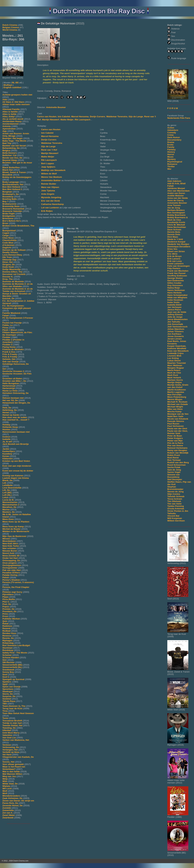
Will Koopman (175, 518)
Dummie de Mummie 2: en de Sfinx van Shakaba (18, 285)
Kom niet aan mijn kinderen (17, 466)
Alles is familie (10, 112)
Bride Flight (9, 214)
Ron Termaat (174, 460)
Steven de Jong (175, 492)
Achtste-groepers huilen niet (17, 95)
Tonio (5, 718)
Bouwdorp (8, 197)
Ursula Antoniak (176, 509)
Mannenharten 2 (11, 505)
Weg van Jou (9, 776)
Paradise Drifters (11, 573)
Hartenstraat (9, 386)
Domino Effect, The (12, 272)
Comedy (172, 133)
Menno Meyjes (175, 399)
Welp (5, 779)
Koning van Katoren (13, 476)
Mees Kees (8, 519)
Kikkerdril (8, 459)
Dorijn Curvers (97, 117)
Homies (6, 429)
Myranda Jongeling (51, 197)
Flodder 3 (7, 345)
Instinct (6, 437)
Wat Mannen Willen (12, 774)
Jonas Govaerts (176, 336)
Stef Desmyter (175, 479)
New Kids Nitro (10, 543)
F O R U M (173, 108)
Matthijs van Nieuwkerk (53, 170)
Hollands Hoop (10, 427)
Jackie (6, 449)
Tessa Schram (175, 499)
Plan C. (6, 602)
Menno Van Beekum (51, 177)
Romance (172, 164)
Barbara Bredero (176, 210)
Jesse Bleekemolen (177, 319)
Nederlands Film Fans (179, 118)
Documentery (174, 140)
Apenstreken (9, 129)
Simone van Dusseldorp (173, 476)
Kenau (6, 456)
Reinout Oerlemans (177, 448)
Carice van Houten (47, 117)
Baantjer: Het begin (13, 138)
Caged (6, 233)
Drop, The (8, 279)
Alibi (5, 100)
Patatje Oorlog (10, 575)
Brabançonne (9, 204)
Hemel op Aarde (11, 415)
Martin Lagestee (176, 392)
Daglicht (7, 248)
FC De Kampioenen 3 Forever (18, 318)
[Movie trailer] (86, 60)
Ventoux (7, 745)
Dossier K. (8, 277)
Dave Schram (174, 230)
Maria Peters (174, 370)
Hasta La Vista (10, 391)
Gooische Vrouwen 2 (13, 371)
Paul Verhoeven (175, 426)
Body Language (11, 182)
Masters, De (9, 512)
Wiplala (6, 786)
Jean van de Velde (177, 312)
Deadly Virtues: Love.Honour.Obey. (12, 254)
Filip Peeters (174, 268)
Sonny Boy (8, 672)
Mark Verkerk (174, 378)
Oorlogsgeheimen (12, 565)
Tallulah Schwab (176, 496)
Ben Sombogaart (176, 213)
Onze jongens (10, 563)
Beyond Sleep (10, 160)
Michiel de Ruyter (12, 529)
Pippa (5, 597)
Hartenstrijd (9, 388)
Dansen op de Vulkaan (14, 250)
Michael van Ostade (178, 404)
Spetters (7, 682)
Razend (6, 628)
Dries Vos (172, 249)
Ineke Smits (173, 302)
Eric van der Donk (50, 201)
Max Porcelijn (174, 395)
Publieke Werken (11, 619)
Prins (5, 614)
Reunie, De (8, 638)
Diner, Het (8, 262)
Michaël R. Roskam (177, 402)
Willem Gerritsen (176, 521)
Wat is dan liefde (11, 772)
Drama (171, 142)
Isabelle (6, 439)
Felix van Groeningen (178, 266)
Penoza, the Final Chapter (16, 587)
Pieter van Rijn (175, 441)
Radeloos (7, 626)
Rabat (5, 624)
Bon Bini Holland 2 (12, 189)
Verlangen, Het (10, 750)
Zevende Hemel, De (13, 805)
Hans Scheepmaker (177, 295)
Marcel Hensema (80, 117)
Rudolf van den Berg (178, 462)
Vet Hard (7, 755)
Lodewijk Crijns (175, 353)
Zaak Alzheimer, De (12, 798)
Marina (6, 510)
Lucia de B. (8, 500)
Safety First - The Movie (15, 653)
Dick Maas (173, 237)
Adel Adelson (174, 181)
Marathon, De (9, 507)
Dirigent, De (9, 265)
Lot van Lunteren (50, 208)
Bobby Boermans (176, 215)
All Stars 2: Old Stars (13, 102)
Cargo (6, 235)
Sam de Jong (174, 470)
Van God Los (9, 738)
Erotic (170, 145)
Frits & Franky (10, 354)
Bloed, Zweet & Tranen (14, 172)
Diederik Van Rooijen (178, 244)
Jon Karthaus (174, 334)
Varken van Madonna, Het (16, 740)
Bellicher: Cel (9, 155)
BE (17, 83)
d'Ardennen (8, 245)
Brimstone (8, 218)
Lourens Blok (174, 356)
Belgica (6, 150)
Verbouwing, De (11, 747)
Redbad (6, 631)
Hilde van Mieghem (177, 298)
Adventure (173, 130)
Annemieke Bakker (51, 180)
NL (13, 83)
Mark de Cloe (174, 373)
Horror (171, 154)
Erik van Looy (175, 261)
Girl (4, 369)
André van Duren (176, 193)
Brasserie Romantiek (13, 209)
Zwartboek (8, 818)
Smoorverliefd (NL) (12, 667)
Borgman (7, 192)
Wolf (5, 791)
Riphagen (7, 641)
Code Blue (8, 243)
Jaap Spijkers (48, 167)
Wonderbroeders (11, 796)
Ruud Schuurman (176, 465)
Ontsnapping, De (11, 560)
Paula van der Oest (177, 429)
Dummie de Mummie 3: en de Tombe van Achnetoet (18, 290)
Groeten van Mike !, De (14, 381)
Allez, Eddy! (9, 117)
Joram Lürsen (175, 339)
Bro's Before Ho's (12, 221)
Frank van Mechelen (178, 271)
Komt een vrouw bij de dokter (18, 471)
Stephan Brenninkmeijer (175, 488)
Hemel (6, 412)
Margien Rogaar (176, 368)
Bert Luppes (47, 163)
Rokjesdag (8, 643)
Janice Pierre (174, 310)
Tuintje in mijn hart (12, 723)
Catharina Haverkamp (52, 204)
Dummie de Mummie (13, 281)
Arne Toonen (174, 205)
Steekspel (8, 691)
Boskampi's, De (11, 194)
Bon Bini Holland (11, 187)
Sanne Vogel (174, 472)
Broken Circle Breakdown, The (18, 226)
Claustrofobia (10, 240)
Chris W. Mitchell (176, 225)
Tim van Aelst (174, 504)
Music (170, 157)
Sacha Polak (174, 467)
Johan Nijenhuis (176, 329)
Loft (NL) (7, 495)
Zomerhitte (8, 810)
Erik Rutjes (47, 211)
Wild (5, 781)
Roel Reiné (173, 458)
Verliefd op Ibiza (11, 752)
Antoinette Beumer (177, 203)
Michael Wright (175, 407)
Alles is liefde (9, 114)
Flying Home (9, 347)
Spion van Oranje (11, 687)
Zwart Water (9, 815)
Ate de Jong (174, 208)
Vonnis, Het (8, 762)
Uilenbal (7, 730)
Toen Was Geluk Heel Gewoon (18, 713)
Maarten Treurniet (177, 363)
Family (171, 147)
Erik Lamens (174, 259)
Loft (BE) (7, 493)
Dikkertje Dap (9, 260)
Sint (5, 660)
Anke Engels (48, 194)
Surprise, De (9, 696)
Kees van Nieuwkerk (178, 351)
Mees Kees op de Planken (16, 522)
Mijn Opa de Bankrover (14, 536)
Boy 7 (5, 201)
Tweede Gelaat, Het (12, 725)
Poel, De (7, 604)
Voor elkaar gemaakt (13, 764)
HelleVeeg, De (10, 410)
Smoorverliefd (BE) (12, 665)
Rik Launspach (83, 120)
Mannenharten (10, 502)
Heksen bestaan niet (13, 398)
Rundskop (8, 650)
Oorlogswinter (10, 568)
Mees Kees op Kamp (13, 527)
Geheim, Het (9, 359)
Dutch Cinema (10, 25)
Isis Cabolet (64, 117)
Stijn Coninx (174, 494)
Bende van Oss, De (12, 158)
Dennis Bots (174, 232)
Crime (170, 135)
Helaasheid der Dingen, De (16, 403)
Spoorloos (8, 689)
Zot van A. (8, 813)
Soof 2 (6, 677)
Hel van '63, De (10, 400)
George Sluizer (175, 278)
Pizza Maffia (9, 599)
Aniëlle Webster (176, 196)
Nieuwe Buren (10, 551)
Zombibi (7, 808)
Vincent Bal (173, 516)
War (169, 169)
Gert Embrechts (176, 281)
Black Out (8, 170)
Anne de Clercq (175, 200)
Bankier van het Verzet (14, 146)
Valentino (7, 735)
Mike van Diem (175, 409)
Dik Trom (7, 257)
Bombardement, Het (13, 184)
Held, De (7, 408)
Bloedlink (7, 175)
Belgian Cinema (11, 27)
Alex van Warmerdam (178, 191)
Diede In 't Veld (175, 239)
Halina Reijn (174, 288)
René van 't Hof (49, 150)
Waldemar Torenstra (117, 117)
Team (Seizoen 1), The (14, 706)
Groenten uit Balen (12, 379)
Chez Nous (8, 238)
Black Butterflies (11, 167)
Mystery (171, 159)
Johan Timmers (175, 331)
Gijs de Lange (136, 117)
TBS (5, 704)
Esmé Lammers (175, 264)
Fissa (5, 328)
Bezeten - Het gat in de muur (17, 163)
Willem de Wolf (49, 174)
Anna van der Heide (178, 198)
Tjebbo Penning (176, 506)
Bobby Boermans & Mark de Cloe (178, 219)
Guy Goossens (175, 285)
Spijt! (5, 684)
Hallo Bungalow (11, 383)
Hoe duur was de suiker (15, 417)
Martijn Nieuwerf (51, 120)
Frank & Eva (9, 352)
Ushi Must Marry (11, 733)
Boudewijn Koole (176, 222)
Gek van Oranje (11, 362)
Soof (5, 674)
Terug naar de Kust (12, 708)
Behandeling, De (11, 148)
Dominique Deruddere (179, 247)
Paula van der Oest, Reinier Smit (178, 432)
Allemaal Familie (11, 109)
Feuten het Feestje (12, 323)
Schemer (7, 655)
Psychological (175, 162)
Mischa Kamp (174, 412)
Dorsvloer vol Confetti (14, 274)
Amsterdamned (10, 124)
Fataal (6, 315)
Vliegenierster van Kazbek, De (18, 757)
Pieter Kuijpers (175, 438)
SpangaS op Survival (13, 679)
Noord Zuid (8, 553)
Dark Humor (174, 137)
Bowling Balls (10, 199)
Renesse (7, 636)
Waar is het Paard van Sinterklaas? (14, 768)
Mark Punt (173, 375)
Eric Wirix (172, 254)
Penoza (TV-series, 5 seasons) (18, 582)
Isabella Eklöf (174, 305)
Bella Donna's (10, 153)
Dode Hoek (8, 267)
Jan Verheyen (174, 307)
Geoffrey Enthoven (177, 276)
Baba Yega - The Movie (14, 141)
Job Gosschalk (175, 324)
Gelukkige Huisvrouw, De (16, 364)
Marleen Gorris (175, 380)
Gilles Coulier (174, 283)
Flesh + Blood (10, 330)
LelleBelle (8, 485)
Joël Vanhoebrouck (177, 327)
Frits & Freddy (10, 357)
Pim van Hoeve (175, 445)
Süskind (7, 699)
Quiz (5, 621)
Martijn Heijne (175, 382)
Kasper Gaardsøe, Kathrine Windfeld (177, 347)
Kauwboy (7, 454)
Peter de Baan (175, 436)
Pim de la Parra (175, 443)
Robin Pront (174, 455)
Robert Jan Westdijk (178, 453)
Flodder (6, 337)
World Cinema (10, 30)
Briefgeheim (9, 216)
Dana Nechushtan (177, 227)
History (171, 152)
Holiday (6, 425)
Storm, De (8, 694)
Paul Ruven (173, 424)
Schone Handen (11, 658)
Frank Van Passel (176, 273)
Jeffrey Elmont (175, 314)
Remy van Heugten (177, 450)
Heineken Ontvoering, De (16, 393)
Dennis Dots (174, 234)
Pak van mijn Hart (12, 570)
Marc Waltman (175, 365)
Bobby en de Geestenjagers (17, 177)
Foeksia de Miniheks (13, 349)
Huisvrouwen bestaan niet (16, 432)
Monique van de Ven (178, 414)
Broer (5, 223)
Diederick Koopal (176, 242)
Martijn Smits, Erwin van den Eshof (178, 386)
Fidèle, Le (8, 325)
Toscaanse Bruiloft (12, 721)
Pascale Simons (176, 421)
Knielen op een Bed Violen (16, 461)
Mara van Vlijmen (50, 187)
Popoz (6, 607)
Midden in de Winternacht (16, 531)
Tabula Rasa (9, 701)
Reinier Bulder (49, 184)
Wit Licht (7, 789)
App (5, 131)
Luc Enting (173, 358)
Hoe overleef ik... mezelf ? (16, 420)
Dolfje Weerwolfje (12, 269)
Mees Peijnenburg (177, 397)
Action (171, 128)
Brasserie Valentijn (12, 211)
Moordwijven (9, 541)
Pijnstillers (8, 594)
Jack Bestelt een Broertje (16, 444)
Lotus (5, 497)
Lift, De (6, 490)
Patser (6, 577)
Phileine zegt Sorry (12, 592)
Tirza (5, 711)
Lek (4, 483)
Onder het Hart (10, 558)
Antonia (7, 126)
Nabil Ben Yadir (175, 416)
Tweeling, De (9, 728)
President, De (9, 611)
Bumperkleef (9, 231)
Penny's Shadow (11, 580)
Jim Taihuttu (174, 322)
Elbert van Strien (176, 251)
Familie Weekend (11, 313)
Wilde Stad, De (10, 784)
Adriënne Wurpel (176, 188)
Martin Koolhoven (177, 390)
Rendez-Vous (9, 633)
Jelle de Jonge (175, 317)
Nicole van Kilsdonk (178, 419)
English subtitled (12, 87)
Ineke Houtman (175, 300)
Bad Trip (7, 143)
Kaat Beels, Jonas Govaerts (177, 342)
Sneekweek (8, 670)
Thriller (171, 167)
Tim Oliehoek (174, 501)
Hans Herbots (174, 293)
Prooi (5, 616)
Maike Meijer (67, 120)
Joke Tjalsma (48, 191)
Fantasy (171, 150)
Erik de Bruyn (174, 256)
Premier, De (8, 609)
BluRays (8, 85)
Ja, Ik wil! (7, 442)
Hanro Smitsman (176, 290)
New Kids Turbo (11, 546)
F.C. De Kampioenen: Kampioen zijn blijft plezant (17, 307)
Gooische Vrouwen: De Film (17, 374)
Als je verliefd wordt (13, 119)
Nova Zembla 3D (11, 556)
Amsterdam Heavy (12, 121)
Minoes (6, 539)
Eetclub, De (8, 298)
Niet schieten (9, 548)
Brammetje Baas (11, 206)
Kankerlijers (9, 451)
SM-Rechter (9, 662)
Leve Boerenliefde (12, 488)
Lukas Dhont (174, 361)
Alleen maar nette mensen (16, 104)
